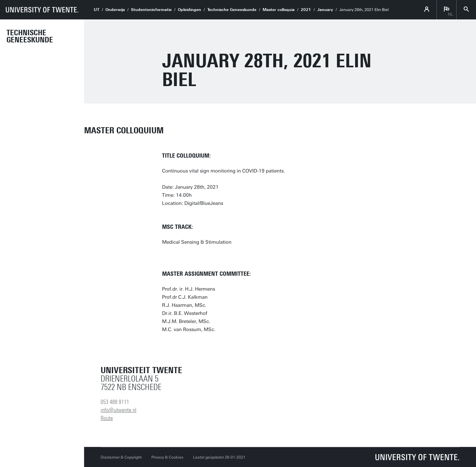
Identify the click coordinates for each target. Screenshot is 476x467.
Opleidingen (189, 10)
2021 (306, 10)
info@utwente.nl (119, 410)
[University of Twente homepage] (42, 10)
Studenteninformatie (151, 10)
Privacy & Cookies (167, 457)
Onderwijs (115, 10)
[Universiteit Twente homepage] (417, 457)
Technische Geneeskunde (30, 36)
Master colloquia (279, 10)
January (325, 10)
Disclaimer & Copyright (121, 457)
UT (97, 10)
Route (107, 418)
